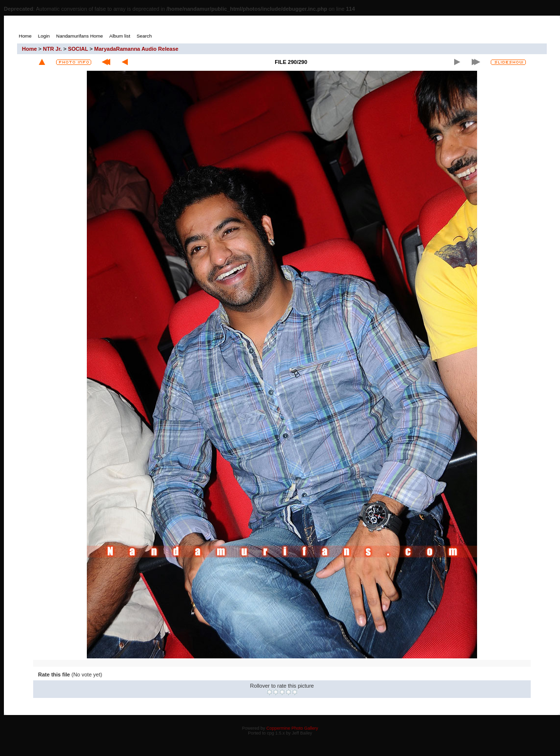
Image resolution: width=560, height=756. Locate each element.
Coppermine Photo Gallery (292, 728)
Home (30, 49)
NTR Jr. (52, 49)
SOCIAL (78, 49)
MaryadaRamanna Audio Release (136, 49)
